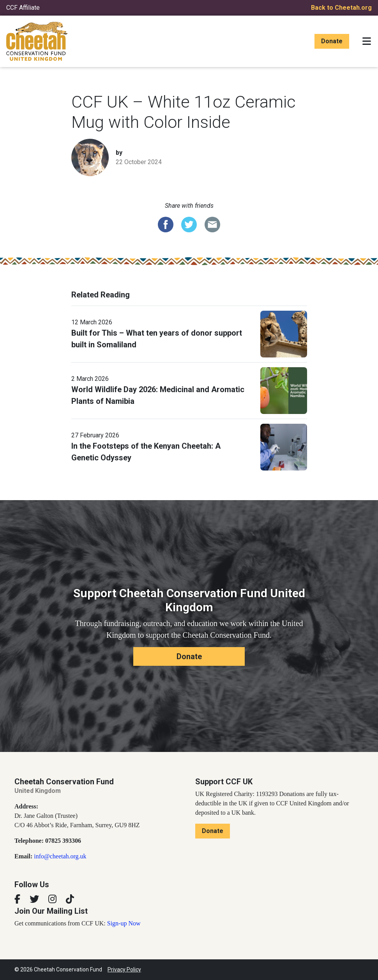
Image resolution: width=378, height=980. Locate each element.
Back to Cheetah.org (341, 8)
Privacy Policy (124, 969)
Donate (332, 41)
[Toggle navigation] (367, 41)
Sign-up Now (124, 923)
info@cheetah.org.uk (60, 856)
